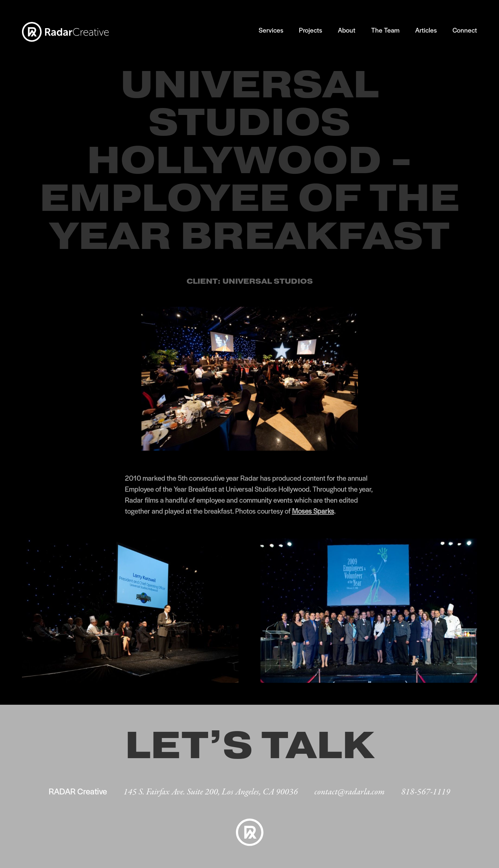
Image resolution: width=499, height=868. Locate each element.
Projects (311, 30)
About (347, 30)
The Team (385, 30)
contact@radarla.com (350, 792)
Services (271, 30)
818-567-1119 (426, 792)
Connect (465, 30)
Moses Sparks (313, 511)
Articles (426, 30)
